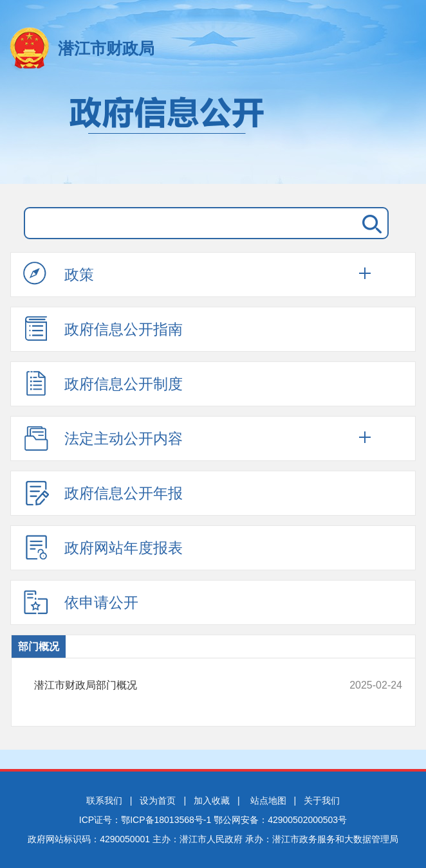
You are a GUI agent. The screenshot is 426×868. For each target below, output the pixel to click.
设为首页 (158, 800)
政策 (59, 274)
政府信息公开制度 (103, 383)
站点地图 (268, 800)
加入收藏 (212, 800)
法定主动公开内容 (103, 438)
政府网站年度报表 (103, 547)
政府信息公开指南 (103, 329)
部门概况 (39, 646)
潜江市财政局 (106, 48)
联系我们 (104, 800)
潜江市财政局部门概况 (184, 685)
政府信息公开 (213, 134)
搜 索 (369, 223)
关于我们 (322, 800)
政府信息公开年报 (103, 493)
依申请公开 (81, 602)
